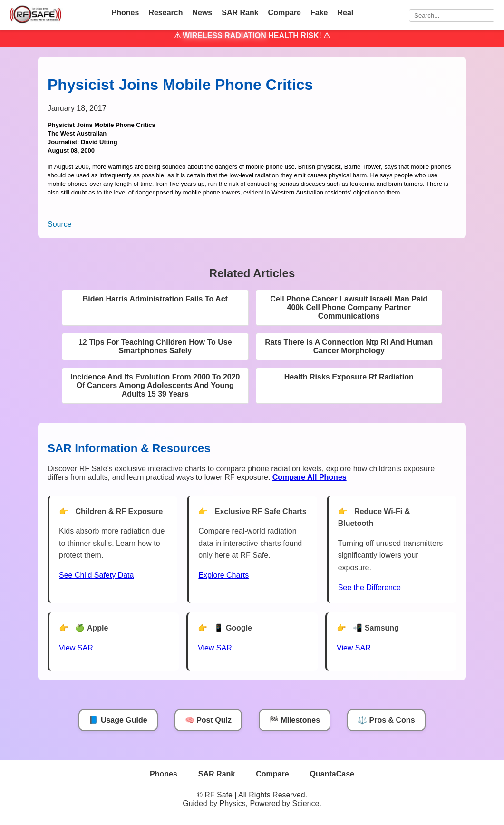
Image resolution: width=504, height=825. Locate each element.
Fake (319, 13)
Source (60, 224)
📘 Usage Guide (118, 720)
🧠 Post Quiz (208, 720)
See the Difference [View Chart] (369, 587)
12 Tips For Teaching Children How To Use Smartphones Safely (155, 346)
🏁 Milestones (295, 720)
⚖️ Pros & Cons (386, 720)
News (202, 13)
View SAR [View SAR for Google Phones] (215, 648)
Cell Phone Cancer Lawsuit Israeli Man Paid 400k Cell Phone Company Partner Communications (349, 307)
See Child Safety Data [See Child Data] (96, 575)
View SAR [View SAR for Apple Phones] (76, 648)
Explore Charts (223, 575)
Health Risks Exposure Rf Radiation (349, 377)
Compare (285, 13)
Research (165, 13)
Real (345, 13)
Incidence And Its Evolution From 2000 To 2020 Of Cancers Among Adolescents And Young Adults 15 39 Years (155, 385)
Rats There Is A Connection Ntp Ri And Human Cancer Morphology (349, 346)
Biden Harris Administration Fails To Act (155, 299)
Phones (126, 13)
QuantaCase (332, 774)
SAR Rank (240, 13)
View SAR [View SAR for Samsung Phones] (354, 648)
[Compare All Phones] (310, 477)
